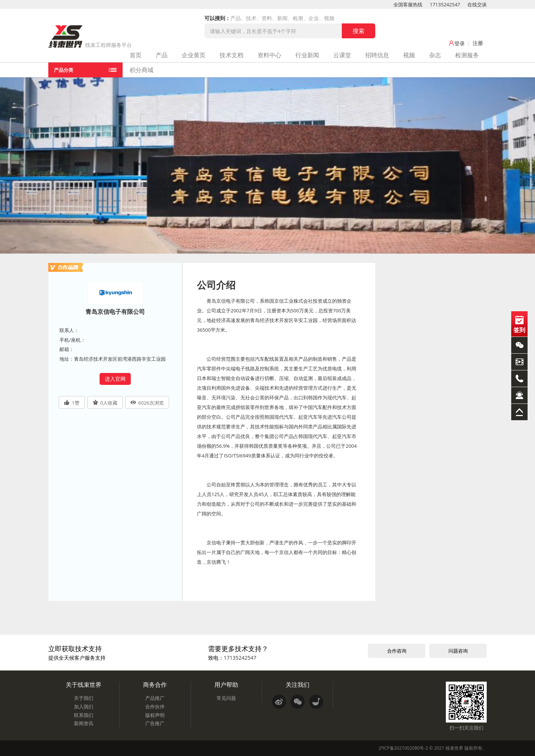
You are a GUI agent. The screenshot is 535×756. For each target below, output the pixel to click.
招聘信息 (377, 55)
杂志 (435, 55)
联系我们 (84, 715)
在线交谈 (477, 4)
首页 (136, 55)
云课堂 (342, 55)
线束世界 (454, 748)
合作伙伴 (155, 707)
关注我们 (298, 685)
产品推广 (155, 698)
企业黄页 (194, 55)
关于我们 (84, 698)
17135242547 (445, 4)
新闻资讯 (84, 723)
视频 (409, 55)
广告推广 (155, 723)
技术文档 (231, 55)
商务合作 (155, 685)
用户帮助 (226, 685)
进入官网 (115, 379)
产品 (162, 55)
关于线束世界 (84, 685)
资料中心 (269, 55)
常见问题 (226, 698)
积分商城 (142, 70)
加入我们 (84, 707)
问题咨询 (458, 651)
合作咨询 (397, 651)
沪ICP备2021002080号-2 (403, 748)
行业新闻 (307, 55)
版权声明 (155, 715)
